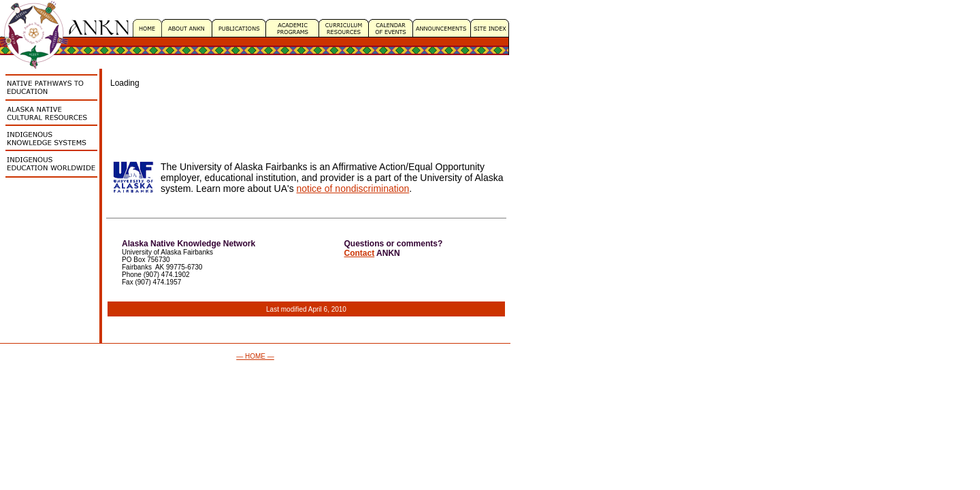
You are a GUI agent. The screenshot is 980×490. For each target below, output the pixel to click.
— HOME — (255, 356)
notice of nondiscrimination (353, 189)
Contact (360, 253)
